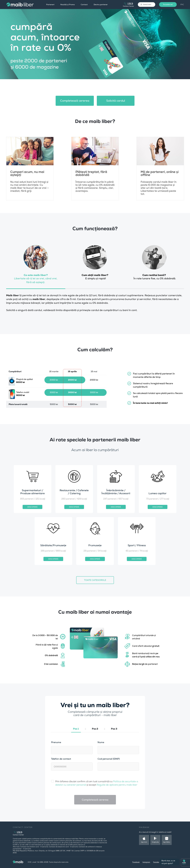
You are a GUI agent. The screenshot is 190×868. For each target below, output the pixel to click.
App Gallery (167, 842)
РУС (182, 5)
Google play (155, 842)
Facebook (136, 862)
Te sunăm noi (168, 5)
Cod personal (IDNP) (109, 759)
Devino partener (101, 5)
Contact (84, 5)
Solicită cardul (116, 101)
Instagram (146, 862)
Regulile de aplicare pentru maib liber (117, 785)
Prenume (56, 742)
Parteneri (50, 5)
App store (144, 842)
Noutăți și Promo (68, 5)
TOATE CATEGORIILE (95, 580)
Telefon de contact (61, 759)
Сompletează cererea (75, 101)
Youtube (156, 862)
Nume (101, 742)
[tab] (36, 266)
